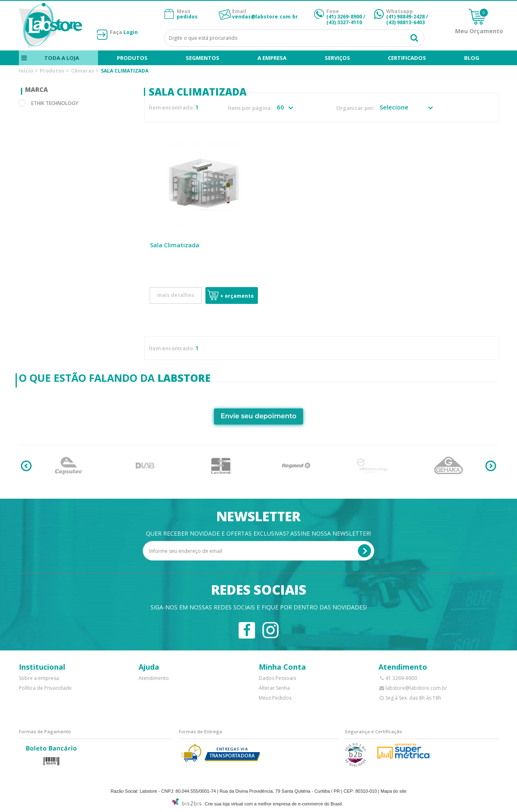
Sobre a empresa (39, 678)
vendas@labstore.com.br (265, 17)
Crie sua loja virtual (224, 804)
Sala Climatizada (175, 245)
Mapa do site (393, 791)
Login (131, 32)
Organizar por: (355, 108)
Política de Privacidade (45, 688)
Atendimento (154, 678)
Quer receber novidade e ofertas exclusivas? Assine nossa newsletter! (258, 533)
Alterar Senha (274, 688)
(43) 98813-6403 (405, 22)
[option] (69, 466)
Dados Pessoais (277, 678)
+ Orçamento (237, 296)
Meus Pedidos (275, 698)
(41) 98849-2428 (405, 17)
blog (472, 58)
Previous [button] (26, 466)
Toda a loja (61, 58)
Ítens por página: (250, 108)
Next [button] (491, 466)
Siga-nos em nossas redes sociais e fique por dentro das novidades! (259, 607)
